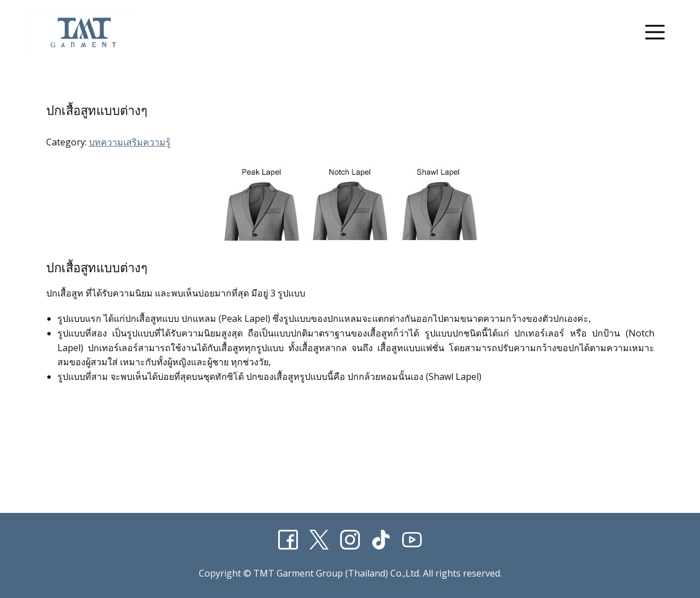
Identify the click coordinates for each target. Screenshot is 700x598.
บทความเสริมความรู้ (130, 142)
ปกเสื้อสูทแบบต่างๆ (97, 111)
